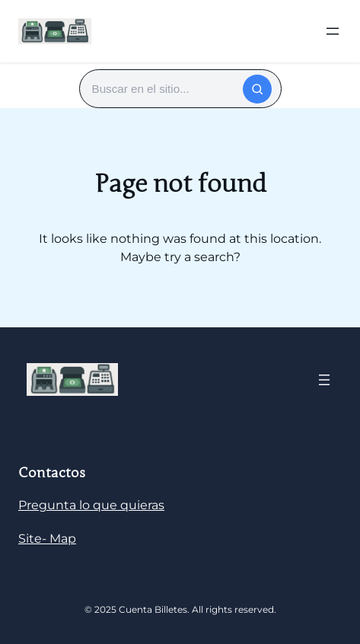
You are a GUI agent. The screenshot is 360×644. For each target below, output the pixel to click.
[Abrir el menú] (333, 31)
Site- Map (47, 539)
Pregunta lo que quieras (91, 505)
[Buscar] (257, 89)
